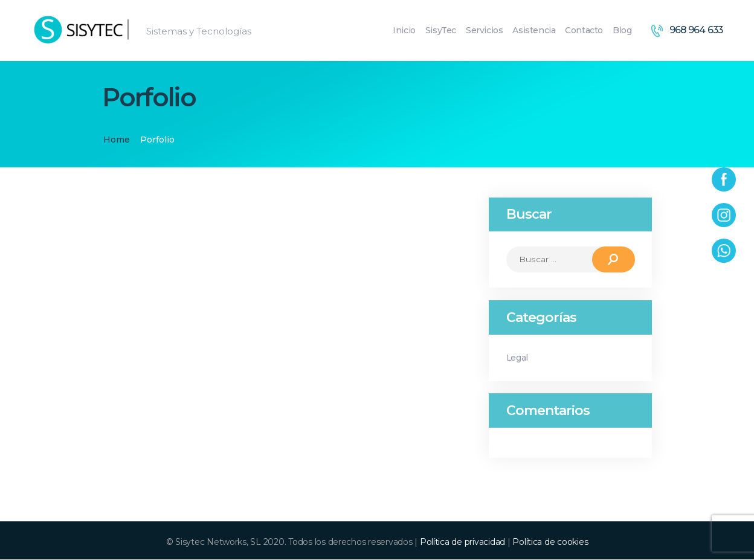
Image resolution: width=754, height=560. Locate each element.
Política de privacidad (462, 542)
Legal (518, 358)
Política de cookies (550, 542)
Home (117, 140)
